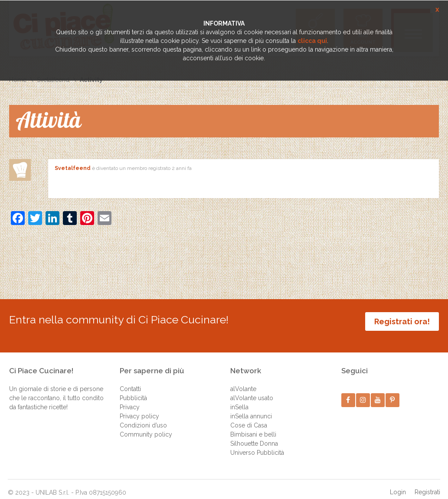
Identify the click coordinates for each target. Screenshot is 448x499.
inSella (239, 399)
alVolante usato (252, 390)
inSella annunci (251, 408)
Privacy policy (139, 408)
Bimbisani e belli (253, 426)
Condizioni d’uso (143, 417)
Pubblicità (133, 390)
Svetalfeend (73, 168)
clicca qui (312, 41)
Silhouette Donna (254, 435)
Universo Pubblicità (257, 444)
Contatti (130, 381)
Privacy (130, 399)
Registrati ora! (402, 321)
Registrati (427, 484)
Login (398, 484)
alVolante (243, 381)
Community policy (146, 426)
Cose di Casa (249, 417)
